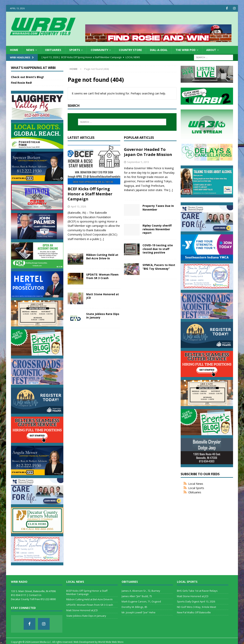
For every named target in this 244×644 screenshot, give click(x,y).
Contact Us (35, 595)
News (30, 50)
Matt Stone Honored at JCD (103, 296)
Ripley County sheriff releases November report (157, 229)
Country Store (130, 50)
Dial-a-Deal (159, 50)
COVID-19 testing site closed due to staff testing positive (158, 249)
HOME (14, 50)
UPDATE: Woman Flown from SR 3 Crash (102, 276)
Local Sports (196, 488)
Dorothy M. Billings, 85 (134, 607)
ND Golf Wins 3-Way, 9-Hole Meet (196, 607)
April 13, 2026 (78, 206)
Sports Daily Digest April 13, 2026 (196, 601)
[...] (102, 239)
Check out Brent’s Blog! (27, 77)
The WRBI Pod (186, 50)
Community (99, 50)
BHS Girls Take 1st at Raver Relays (197, 591)
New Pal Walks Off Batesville (194, 612)
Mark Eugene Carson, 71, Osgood (141, 601)
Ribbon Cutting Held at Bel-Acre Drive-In (102, 257)
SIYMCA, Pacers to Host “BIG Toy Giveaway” (159, 267)
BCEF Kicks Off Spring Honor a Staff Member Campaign (90, 194)
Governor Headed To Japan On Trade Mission (148, 152)
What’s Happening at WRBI (33, 68)
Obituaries (53, 50)
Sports (75, 50)
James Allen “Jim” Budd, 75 (137, 596)
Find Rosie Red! (21, 83)
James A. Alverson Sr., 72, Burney (141, 591)
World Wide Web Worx (111, 642)
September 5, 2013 (138, 162)
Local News (196, 484)
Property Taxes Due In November (158, 208)
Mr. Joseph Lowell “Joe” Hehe (139, 612)
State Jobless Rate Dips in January (103, 316)
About (211, 50)
